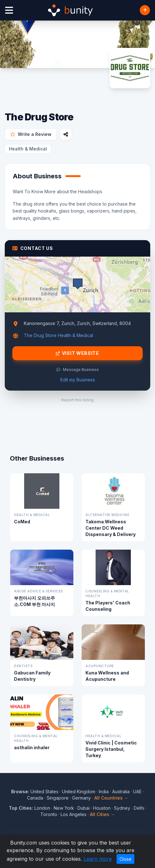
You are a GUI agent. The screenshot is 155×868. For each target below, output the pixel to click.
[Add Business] (145, 10)
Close (125, 859)
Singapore (58, 798)
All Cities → (102, 814)
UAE (137, 791)
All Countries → (111, 798)
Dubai (84, 808)
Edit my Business (78, 380)
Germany (81, 798)
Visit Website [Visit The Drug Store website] (77, 353)
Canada (35, 798)
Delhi (139, 808)
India (104, 791)
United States (44, 791)
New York (64, 808)
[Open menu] (9, 10)
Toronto (49, 814)
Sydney (122, 808)
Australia (121, 791)
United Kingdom (79, 791)
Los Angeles (74, 814)
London (42, 808)
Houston (102, 808)
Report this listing (77, 400)
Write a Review (31, 134)
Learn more (98, 859)
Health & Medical (28, 149)
